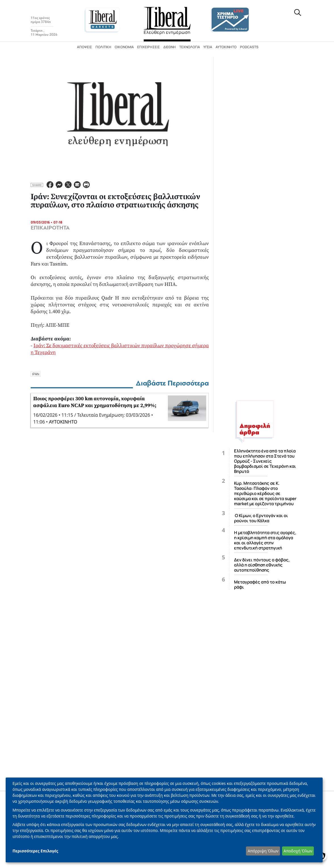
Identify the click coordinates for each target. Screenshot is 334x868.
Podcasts (249, 47)
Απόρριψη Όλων (263, 851)
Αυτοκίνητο (226, 47)
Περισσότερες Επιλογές (35, 851)
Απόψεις (84, 47)
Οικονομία (124, 47)
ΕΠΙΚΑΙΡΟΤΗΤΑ (50, 228)
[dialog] (164, 820)
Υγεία (208, 47)
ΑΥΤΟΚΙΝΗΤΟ (63, 422)
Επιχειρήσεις (149, 47)
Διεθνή (170, 47)
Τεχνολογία (190, 47)
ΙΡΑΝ (36, 374)
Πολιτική (103, 47)
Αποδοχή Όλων (298, 851)
